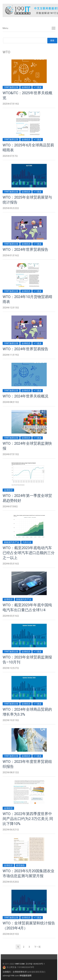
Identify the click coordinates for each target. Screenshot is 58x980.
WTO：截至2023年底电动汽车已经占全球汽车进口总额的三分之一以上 (29, 553)
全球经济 (26, 87)
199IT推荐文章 (11, 87)
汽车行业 (27, 542)
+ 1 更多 (38, 87)
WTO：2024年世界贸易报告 (25, 250)
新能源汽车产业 (12, 542)
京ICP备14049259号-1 (35, 964)
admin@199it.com (11, 976)
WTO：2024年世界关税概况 (25, 396)
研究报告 (20, 865)
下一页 (37, 947)
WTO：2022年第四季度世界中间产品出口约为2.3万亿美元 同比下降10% (28, 819)
